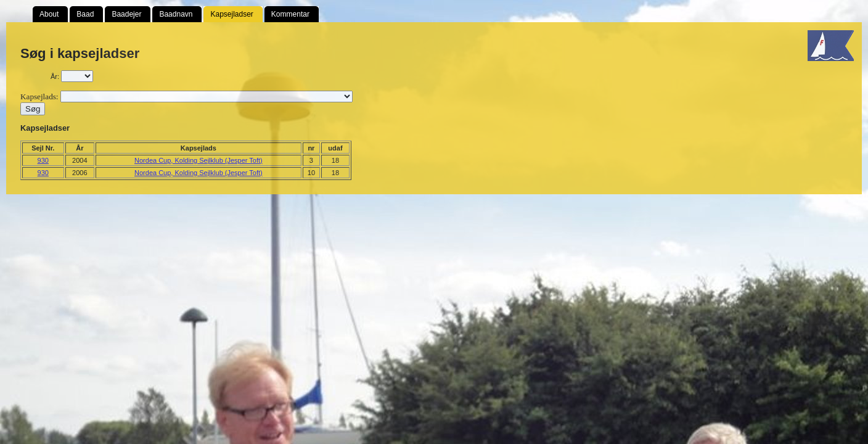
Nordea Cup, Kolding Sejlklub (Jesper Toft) (199, 160)
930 (43, 160)
